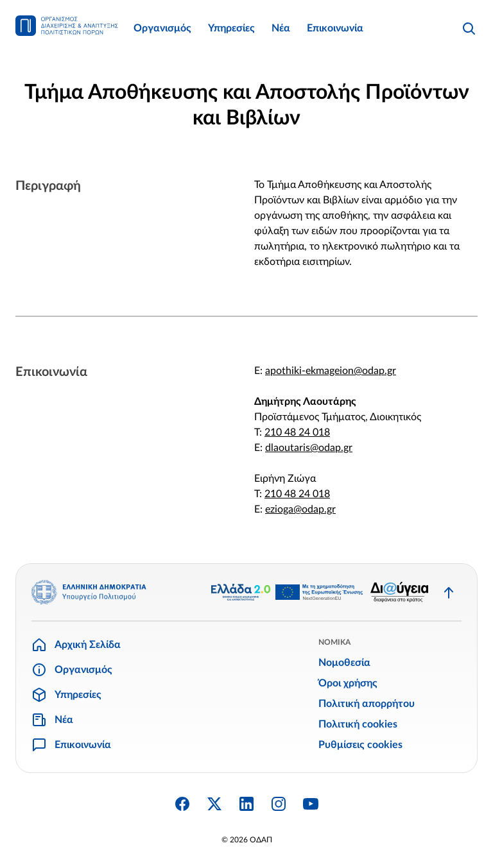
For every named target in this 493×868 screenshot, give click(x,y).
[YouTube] (311, 804)
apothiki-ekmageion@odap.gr (331, 371)
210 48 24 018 (297, 432)
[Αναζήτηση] (469, 28)
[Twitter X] (214, 804)
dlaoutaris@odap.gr (309, 448)
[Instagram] (279, 804)
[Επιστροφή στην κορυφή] (449, 592)
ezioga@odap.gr (300, 509)
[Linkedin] (246, 804)
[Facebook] (182, 804)
